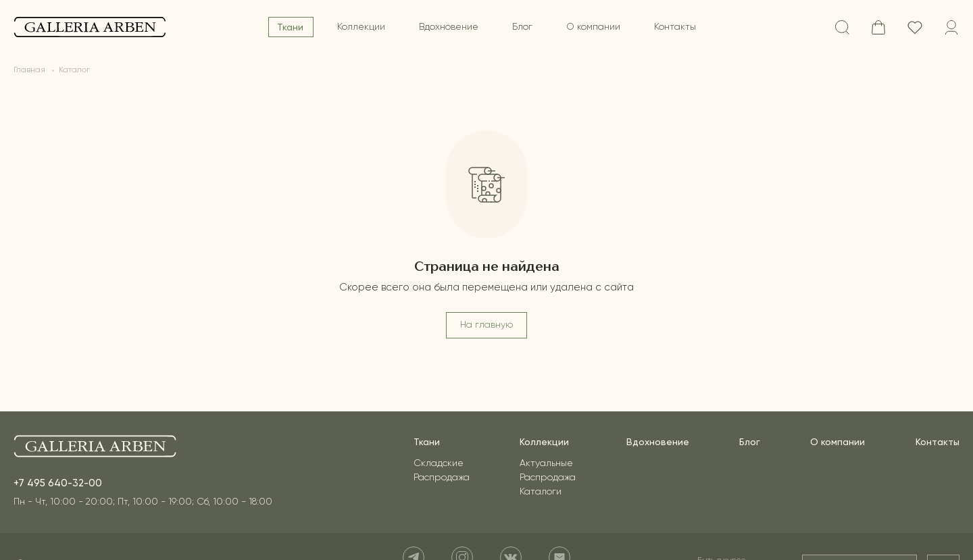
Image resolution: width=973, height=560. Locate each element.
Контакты (675, 27)
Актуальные (546, 463)
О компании (593, 27)
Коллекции (361, 27)
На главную (487, 325)
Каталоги (541, 492)
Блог (522, 27)
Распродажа (442, 478)
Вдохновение (449, 27)
